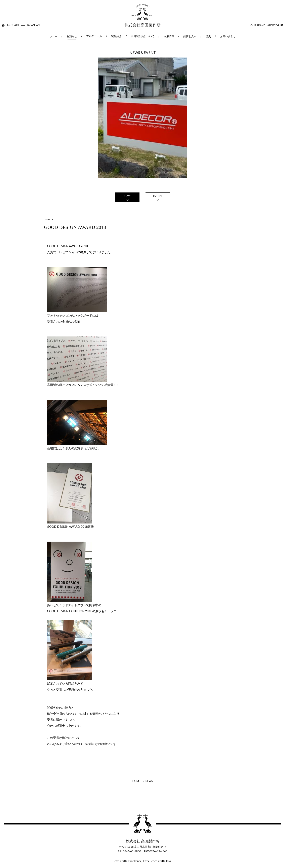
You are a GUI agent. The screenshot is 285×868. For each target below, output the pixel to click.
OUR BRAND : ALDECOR (267, 25)
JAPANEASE (34, 25)
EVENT (158, 196)
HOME (136, 781)
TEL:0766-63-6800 (129, 851)
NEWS (127, 196)
